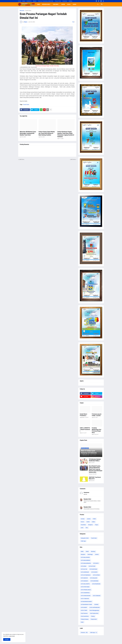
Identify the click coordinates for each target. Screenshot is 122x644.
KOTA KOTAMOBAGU (86, 575)
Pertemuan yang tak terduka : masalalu (97, 415)
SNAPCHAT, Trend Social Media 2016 (95, 478)
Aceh (82, 528)
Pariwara (84, 632)
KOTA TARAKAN (97, 596)
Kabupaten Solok (85, 538)
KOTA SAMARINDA (85, 593)
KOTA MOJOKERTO (85, 584)
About (24, 1)
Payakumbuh (94, 619)
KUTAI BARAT (84, 607)
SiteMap (70, 1)
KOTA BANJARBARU (85, 560)
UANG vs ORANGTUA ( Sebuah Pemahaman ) (85, 429)
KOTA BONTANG (93, 569)
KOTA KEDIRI (94, 572)
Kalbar (93, 522)
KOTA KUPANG (96, 575)
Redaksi (35, 1)
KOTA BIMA (84, 566)
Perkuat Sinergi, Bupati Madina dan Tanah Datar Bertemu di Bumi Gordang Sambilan (47, 133)
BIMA (82, 551)
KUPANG (96, 604)
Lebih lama (73, 159)
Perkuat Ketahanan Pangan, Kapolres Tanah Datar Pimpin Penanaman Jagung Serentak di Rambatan (66, 134)
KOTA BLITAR (84, 569)
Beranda (22, 11)
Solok (82, 622)
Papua (97, 525)
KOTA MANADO (84, 581)
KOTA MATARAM (94, 581)
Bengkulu (90, 525)
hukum (82, 522)
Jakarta (89, 519)
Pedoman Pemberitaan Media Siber (46, 1)
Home (20, 1)
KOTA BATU (96, 563)
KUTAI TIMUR (84, 610)
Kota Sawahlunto (85, 616)
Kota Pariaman (84, 613)
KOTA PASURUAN (96, 584)
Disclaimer (65, 1)
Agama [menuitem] (74, 4)
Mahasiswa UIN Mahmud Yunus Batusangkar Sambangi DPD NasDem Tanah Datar (28, 133)
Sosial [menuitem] (69, 4)
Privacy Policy (58, 1)
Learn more (12, 636)
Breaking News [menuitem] (46, 4)
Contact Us (29, 1)
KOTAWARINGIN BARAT (86, 602)
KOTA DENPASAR (85, 572)
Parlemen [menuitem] (56, 4)
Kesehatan (83, 525)
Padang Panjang (85, 619)
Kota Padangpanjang (94, 610)
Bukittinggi (90, 554)
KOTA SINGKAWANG (86, 596)
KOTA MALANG (94, 578)
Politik (94, 519)
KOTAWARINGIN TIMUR (86, 604)
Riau (87, 528)
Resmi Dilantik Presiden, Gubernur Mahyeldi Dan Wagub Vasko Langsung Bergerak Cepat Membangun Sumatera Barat (96, 469)
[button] (98, 4)
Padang (93, 616)
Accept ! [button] (7, 639)
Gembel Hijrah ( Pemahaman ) (84, 415)
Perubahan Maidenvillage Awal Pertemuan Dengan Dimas (97, 430)
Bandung (93, 551)
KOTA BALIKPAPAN (85, 557)
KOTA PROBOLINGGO (86, 590)
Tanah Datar (28, 11)
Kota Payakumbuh (94, 613)
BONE (87, 551)
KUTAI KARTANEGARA (95, 607)
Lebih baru (22, 159)
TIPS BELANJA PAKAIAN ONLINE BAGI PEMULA (95, 460)
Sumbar (83, 519)
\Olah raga (83, 541)
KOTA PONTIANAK (85, 587)
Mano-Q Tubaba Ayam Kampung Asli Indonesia (89, 452)
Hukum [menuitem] (63, 4)
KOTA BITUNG (92, 566)
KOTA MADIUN (84, 578)
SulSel (88, 522)
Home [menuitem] (38, 4)
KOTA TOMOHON (85, 599)
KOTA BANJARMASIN (86, 563)
